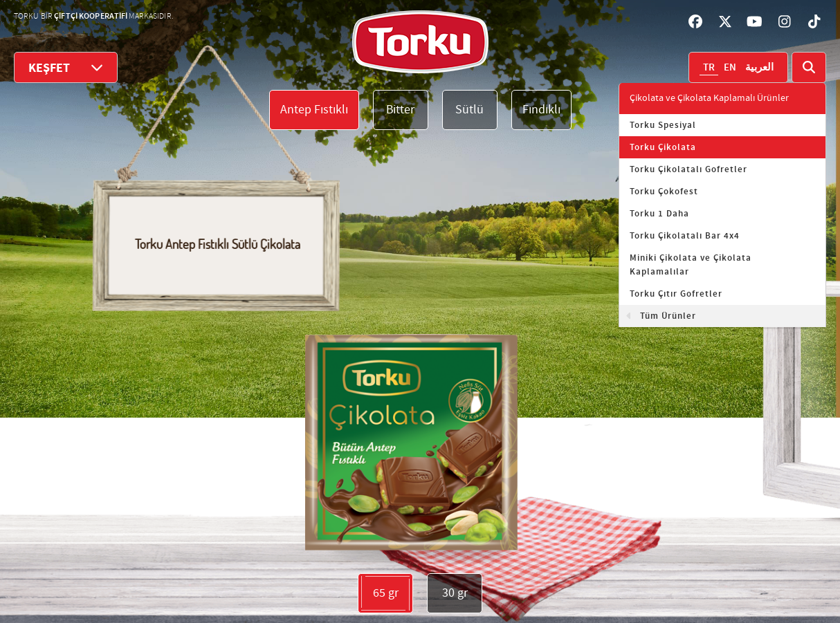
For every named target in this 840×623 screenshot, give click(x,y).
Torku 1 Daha (659, 214)
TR (709, 68)
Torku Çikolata (663, 147)
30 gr (455, 593)
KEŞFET (66, 67)
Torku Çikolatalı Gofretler (688, 169)
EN (730, 68)
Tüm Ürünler (668, 316)
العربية (759, 68)
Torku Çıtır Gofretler (676, 294)
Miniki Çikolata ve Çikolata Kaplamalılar (691, 265)
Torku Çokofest (664, 192)
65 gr (385, 593)
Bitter (400, 110)
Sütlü (469, 110)
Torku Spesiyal (663, 125)
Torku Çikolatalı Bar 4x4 (685, 236)
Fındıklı (541, 110)
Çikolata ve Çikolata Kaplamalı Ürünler (709, 98)
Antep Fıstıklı (314, 110)
